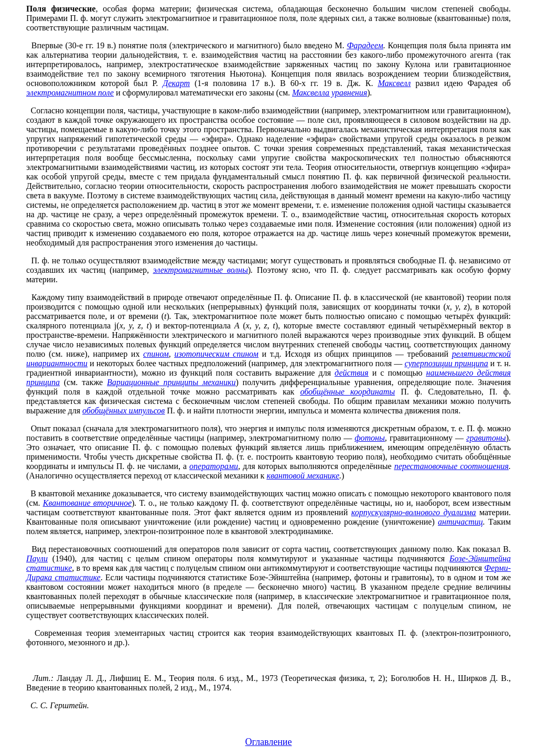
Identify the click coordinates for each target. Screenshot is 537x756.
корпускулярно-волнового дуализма (414, 512)
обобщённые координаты (347, 392)
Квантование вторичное (87, 503)
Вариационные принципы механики (171, 382)
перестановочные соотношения (452, 466)
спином (156, 354)
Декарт (176, 83)
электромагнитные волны (201, 270)
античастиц (460, 522)
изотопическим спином (216, 354)
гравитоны (486, 438)
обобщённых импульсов (123, 411)
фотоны (369, 438)
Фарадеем (365, 45)
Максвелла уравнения (330, 93)
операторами (214, 466)
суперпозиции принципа (446, 363)
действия (351, 373)
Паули (37, 558)
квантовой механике (303, 476)
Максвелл (394, 83)
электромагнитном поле (70, 93)
